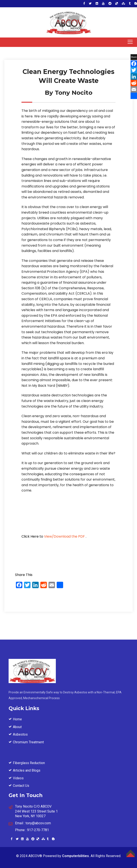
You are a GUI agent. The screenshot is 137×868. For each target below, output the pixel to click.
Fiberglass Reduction (29, 763)
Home (17, 719)
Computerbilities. (76, 856)
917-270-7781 (38, 830)
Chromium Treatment (28, 742)
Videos (18, 778)
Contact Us (21, 786)
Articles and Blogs (27, 770)
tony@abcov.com (38, 823)
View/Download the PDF (64, 536)
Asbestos (20, 734)
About (17, 727)
